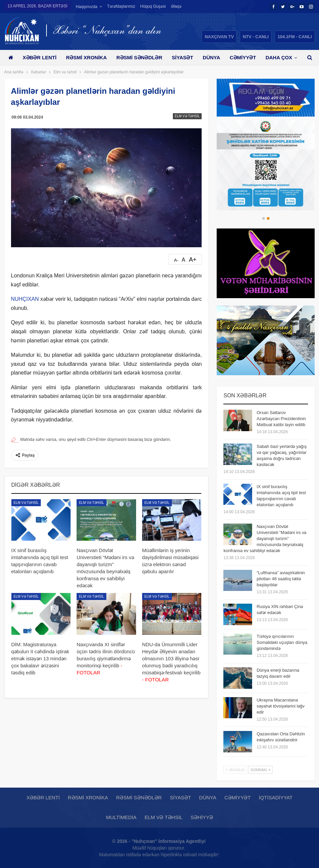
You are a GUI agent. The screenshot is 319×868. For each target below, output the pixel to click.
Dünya (211, 57)
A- (176, 260)
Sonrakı (260, 770)
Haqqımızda (87, 7)
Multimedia (121, 817)
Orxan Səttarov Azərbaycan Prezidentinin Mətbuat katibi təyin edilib (281, 419)
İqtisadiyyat (276, 797)
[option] (266, 165)
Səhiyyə (202, 817)
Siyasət (183, 57)
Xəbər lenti (40, 57)
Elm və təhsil (187, 116)
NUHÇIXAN (25, 299)
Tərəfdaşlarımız (121, 6)
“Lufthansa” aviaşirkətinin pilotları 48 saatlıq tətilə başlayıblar (281, 579)
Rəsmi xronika (86, 57)
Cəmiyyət (243, 57)
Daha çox (279, 57)
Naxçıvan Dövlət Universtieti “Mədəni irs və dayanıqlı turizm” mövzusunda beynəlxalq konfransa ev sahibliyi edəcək (265, 539)
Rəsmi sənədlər (139, 57)
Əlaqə (176, 6)
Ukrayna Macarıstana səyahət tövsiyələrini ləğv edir (280, 706)
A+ (193, 260)
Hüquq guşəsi (153, 6)
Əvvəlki (235, 770)
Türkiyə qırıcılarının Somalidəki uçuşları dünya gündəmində (282, 642)
